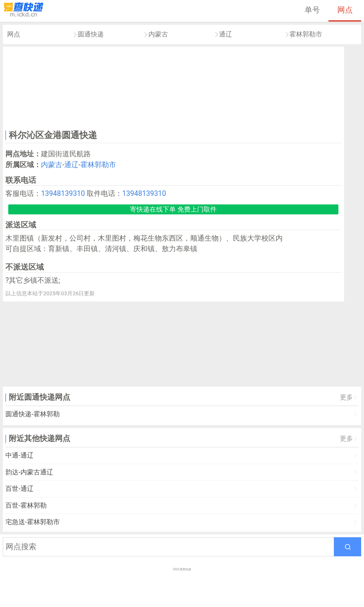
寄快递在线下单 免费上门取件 (173, 209)
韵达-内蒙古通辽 (29, 472)
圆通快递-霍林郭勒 (32, 414)
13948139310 (63, 193)
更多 (346, 397)
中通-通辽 (19, 455)
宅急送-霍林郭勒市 (32, 522)
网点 (345, 10)
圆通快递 (91, 34)
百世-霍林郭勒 (26, 506)
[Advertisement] (173, 87)
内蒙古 (158, 34)
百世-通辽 (19, 489)
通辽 (226, 34)
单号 (312, 10)
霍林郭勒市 (306, 34)
